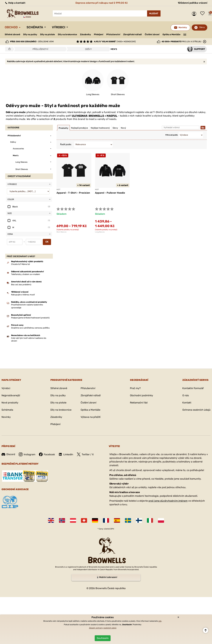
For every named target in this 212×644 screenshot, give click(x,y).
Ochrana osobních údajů (196, 410)
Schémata (35, 27)
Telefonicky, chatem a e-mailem (26, 274)
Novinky (6, 417)
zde (160, 621)
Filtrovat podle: (172, 135)
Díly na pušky (30, 34)
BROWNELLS (96, 116)
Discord (8, 454)
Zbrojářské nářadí (132, 35)
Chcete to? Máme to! (20, 264)
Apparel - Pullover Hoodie (110, 193)
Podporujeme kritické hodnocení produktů (30, 318)
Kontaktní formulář (193, 388)
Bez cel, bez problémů (21, 285)
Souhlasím (103, 638)
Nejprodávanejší (11, 395)
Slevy (202, 27)
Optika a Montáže (171, 34)
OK (47, 242)
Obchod (11, 27)
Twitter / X (85, 454)
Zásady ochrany (96, 628)
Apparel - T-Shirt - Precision (73, 193)
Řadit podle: (66, 144)
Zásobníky (85, 34)
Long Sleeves (100, 232)
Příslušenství (113, 34)
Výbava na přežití (91, 417)
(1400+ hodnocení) (115, 42)
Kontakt (187, 403)
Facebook (47, 454)
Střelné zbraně (12, 34)
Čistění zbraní (152, 34)
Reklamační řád (139, 403)
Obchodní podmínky (142, 395)
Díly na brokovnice (67, 34)
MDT (58, 189)
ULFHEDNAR (80, 116)
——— (185, 34)
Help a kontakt (15, 3)
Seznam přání (203, 14)
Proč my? (135, 388)
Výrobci (59, 27)
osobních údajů (110, 628)
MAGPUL (112, 116)
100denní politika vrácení (193, 3)
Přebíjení (99, 34)
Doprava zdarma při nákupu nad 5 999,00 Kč (102, 3)
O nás (186, 395)
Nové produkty (10, 403)
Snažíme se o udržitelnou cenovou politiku (30, 328)
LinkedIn (66, 454)
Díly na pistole (48, 34)
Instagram (27, 454)
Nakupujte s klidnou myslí (23, 295)
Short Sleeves (61, 232)
